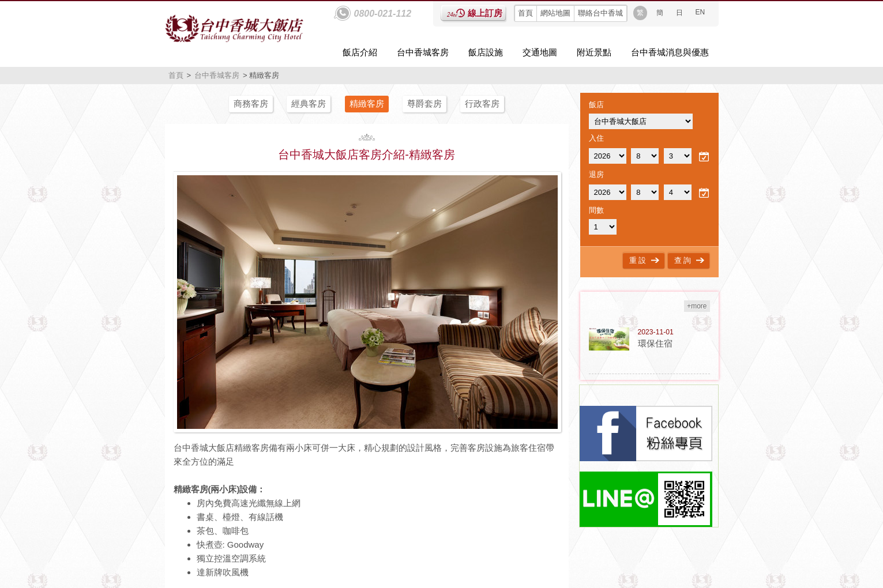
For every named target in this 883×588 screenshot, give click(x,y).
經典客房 (309, 103)
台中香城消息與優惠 (670, 52)
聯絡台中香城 (600, 13)
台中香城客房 (423, 52)
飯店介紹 (360, 52)
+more (697, 306)
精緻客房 (367, 103)
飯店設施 (486, 52)
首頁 (525, 13)
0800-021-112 (383, 14)
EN (700, 12)
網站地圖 (555, 13)
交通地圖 (540, 52)
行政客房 (482, 103)
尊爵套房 (424, 103)
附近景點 (594, 52)
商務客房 (251, 103)
